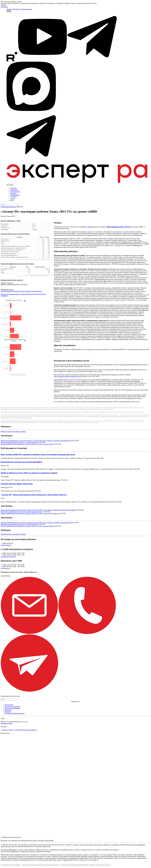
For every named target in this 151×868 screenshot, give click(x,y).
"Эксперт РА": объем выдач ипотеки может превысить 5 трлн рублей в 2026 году (34, 495)
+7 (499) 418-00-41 (19, 730)
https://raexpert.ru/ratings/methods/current (67, 376)
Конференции (15, 195)
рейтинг (90, 227)
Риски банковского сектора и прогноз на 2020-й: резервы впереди (21, 291)
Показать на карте (7, 723)
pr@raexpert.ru (5, 568)
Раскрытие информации (12, 708)
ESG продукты (15, 192)
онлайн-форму (49, 841)
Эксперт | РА (11, 9)
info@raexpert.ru (31, 730)
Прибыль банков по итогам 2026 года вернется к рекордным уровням (29, 473)
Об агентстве (9, 705)
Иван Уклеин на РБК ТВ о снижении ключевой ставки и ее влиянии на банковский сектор (38, 454)
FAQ (12, 200)
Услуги (13, 199)
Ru (12, 185)
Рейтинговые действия (8, 207)
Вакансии (8, 712)
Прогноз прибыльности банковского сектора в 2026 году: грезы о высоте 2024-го (27, 444)
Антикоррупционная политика (15, 713)
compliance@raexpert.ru (8, 557)
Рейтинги (13, 188)
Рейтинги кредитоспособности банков (13, 432)
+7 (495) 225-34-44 (7, 730)
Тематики (14, 197)
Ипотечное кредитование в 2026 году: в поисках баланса (19, 442)
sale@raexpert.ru (6, 545)
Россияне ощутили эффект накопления (17, 484)
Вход (9, 11)
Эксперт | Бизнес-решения (23, 9)
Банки (74, 510)
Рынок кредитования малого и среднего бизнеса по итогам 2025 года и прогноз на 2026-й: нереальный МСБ (36, 441)
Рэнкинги (14, 193)
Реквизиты (8, 710)
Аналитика (14, 190)
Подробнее (4, 7)
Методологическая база (12, 706)
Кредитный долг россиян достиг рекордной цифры (22, 462)
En (8, 185)
